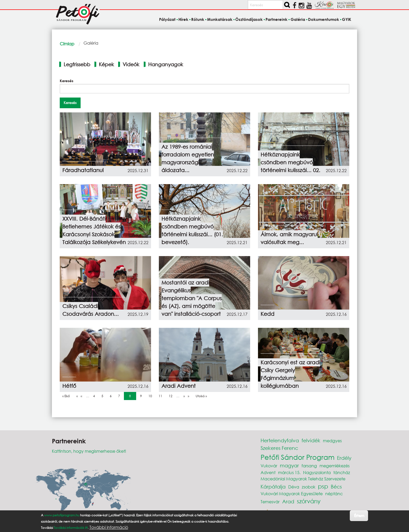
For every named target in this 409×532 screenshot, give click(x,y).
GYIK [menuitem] (347, 19)
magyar (289, 465)
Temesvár (270, 502)
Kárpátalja (273, 486)
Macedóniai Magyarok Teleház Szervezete (303, 479)
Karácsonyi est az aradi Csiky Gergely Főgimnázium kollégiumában (290, 374)
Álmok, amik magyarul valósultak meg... (289, 238)
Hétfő (69, 386)
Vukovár (269, 466)
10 (152, 396)
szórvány (309, 501)
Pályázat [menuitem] (167, 19)
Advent (268, 472)
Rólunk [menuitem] (198, 19)
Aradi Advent (179, 386)
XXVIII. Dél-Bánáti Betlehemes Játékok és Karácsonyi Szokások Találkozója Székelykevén (94, 230)
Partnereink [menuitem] (276, 19)
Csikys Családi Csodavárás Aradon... (91, 310)
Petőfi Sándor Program (297, 457)
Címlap (67, 44)
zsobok (309, 487)
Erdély (344, 458)
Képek (106, 64)
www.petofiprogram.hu (62, 515)
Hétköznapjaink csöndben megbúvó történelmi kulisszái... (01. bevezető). (192, 230)
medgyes (332, 441)
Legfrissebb (77, 64)
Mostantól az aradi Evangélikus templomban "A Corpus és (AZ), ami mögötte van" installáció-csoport (192, 298)
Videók (131, 64)
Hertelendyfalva (280, 440)
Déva (294, 487)
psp (323, 486)
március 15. (289, 472)
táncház (342, 472)
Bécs (336, 486)
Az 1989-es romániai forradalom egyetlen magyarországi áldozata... (188, 158)
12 (172, 396)
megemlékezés (335, 466)
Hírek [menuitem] (183, 19)
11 (162, 396)
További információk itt (71, 528)
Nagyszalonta (317, 472)
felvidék (311, 440)
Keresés (67, 81)
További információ (109, 527)
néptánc (334, 494)
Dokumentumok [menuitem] (324, 19)
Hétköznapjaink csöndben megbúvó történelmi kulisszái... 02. (290, 162)
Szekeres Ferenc (279, 448)
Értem (359, 515)
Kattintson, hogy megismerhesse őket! (89, 451)
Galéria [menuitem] (298, 19)
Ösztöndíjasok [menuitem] (249, 19)
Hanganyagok (166, 64)
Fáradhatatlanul (83, 170)
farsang (309, 466)
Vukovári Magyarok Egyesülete (292, 494)
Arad (288, 501)
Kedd (267, 314)
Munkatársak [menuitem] (220, 19)
